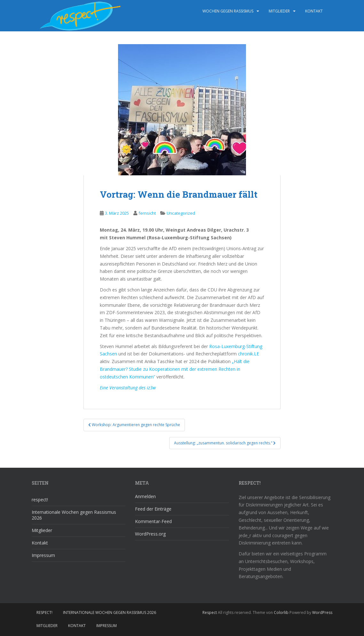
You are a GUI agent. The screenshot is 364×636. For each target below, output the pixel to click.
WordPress (322, 612)
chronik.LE (249, 354)
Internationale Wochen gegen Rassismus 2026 (74, 515)
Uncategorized (181, 213)
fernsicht (147, 213)
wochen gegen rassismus (228, 11)
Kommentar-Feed (153, 521)
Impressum (43, 555)
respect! (40, 500)
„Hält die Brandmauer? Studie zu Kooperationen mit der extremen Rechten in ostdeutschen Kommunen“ (175, 369)
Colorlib (281, 612)
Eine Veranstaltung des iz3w (128, 388)
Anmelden (145, 496)
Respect (210, 612)
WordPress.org (150, 534)
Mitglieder (279, 11)
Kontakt (314, 11)
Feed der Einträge (153, 509)
